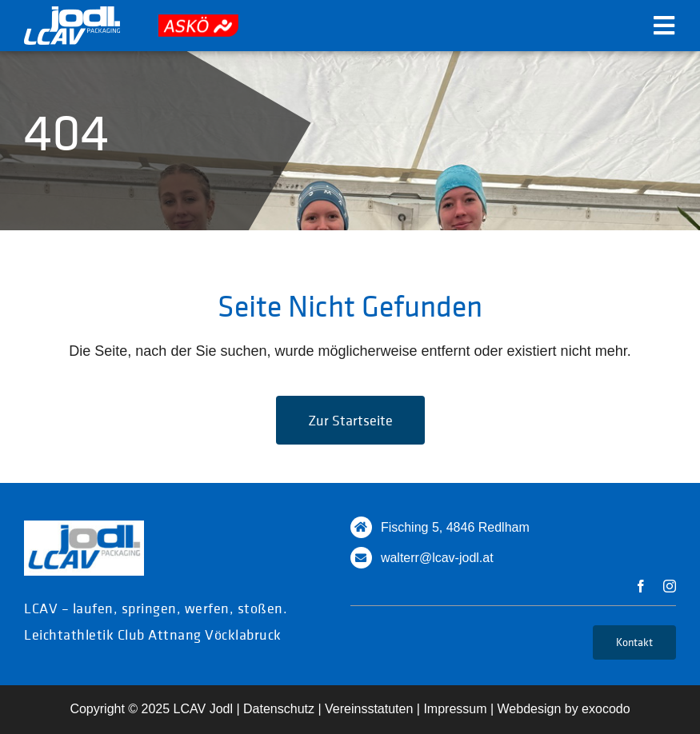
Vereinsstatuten (369, 709)
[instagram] (670, 586)
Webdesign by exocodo (564, 709)
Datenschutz (279, 709)
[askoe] (198, 22)
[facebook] (641, 586)
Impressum (455, 709)
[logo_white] (72, 14)
